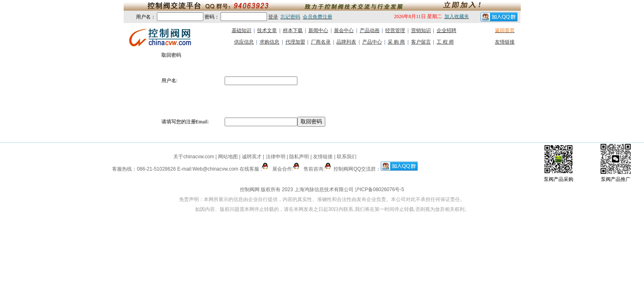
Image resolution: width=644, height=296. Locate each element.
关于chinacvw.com (194, 157)
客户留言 (421, 42)
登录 (273, 17)
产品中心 (372, 42)
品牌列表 (346, 42)
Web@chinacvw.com (215, 169)
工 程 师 (445, 42)
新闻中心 (318, 30)
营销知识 (421, 30)
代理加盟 (295, 42)
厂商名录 (321, 42)
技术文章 (267, 30)
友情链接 (505, 42)
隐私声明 (299, 157)
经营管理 (395, 30)
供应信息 (244, 42)
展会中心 (344, 30)
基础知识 (241, 30)
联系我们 (347, 157)
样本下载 (293, 30)
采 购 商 (396, 42)
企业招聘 (446, 30)
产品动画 (370, 30)
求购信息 (269, 42)
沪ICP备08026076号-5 (379, 190)
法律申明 (276, 157)
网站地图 (228, 157)
